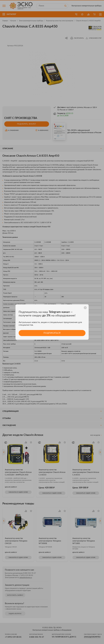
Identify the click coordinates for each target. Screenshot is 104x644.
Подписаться (52, 333)
